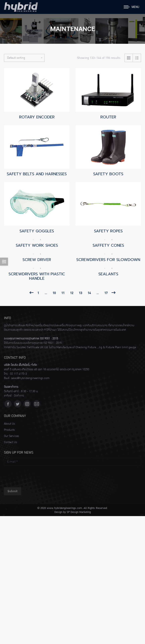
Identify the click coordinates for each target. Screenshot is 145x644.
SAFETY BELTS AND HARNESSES (37, 174)
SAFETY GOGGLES (37, 231)
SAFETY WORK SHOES (37, 245)
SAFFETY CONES (108, 245)
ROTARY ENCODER (37, 117)
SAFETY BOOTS (108, 174)
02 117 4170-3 (19, 374)
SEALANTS (108, 274)
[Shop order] (24, 58)
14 (89, 293)
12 (72, 293)
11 (63, 293)
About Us (9, 424)
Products (9, 430)
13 (80, 293)
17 (106, 293)
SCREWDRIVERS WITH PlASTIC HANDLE (37, 276)
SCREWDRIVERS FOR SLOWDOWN (108, 260)
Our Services (11, 436)
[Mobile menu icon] (131, 7)
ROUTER (108, 117)
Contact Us (10, 442)
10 (54, 293)
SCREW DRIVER (37, 260)
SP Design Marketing (79, 512)
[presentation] (34, 475)
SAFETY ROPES (108, 231)
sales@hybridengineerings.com (30, 378)
